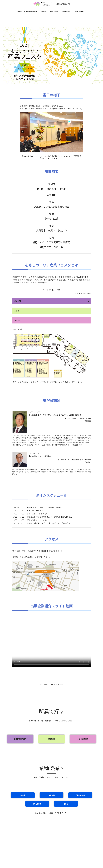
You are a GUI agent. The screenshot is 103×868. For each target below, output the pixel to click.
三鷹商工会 (52, 739)
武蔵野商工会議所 (20, 739)
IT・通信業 (37, 804)
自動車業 (52, 795)
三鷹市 (17, 311)
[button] (23, 132)
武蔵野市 (18, 301)
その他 (66, 804)
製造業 (23, 795)
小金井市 (18, 320)
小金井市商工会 (83, 739)
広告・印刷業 (80, 795)
